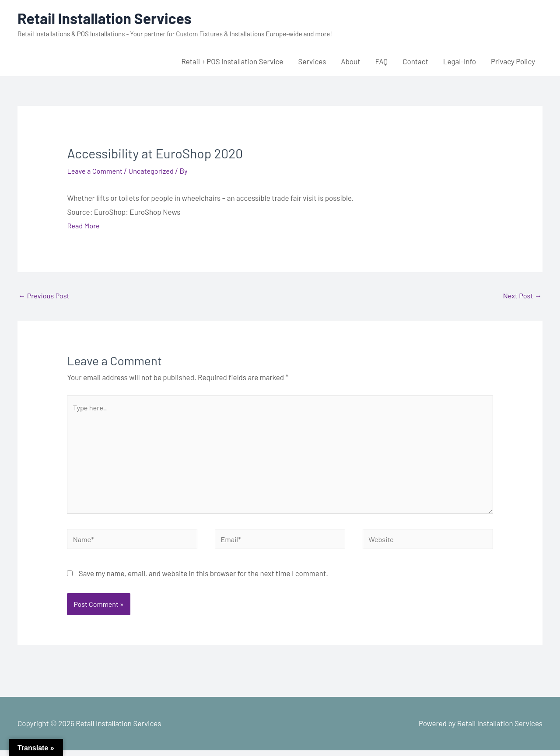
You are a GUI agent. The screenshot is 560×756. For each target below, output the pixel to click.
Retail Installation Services (108, 18)
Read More (84, 225)
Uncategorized (154, 171)
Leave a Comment (96, 171)
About (350, 61)
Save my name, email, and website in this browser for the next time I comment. (203, 579)
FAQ (381, 61)
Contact (415, 61)
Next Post (521, 296)
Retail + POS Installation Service (232, 61)
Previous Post (45, 296)
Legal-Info (460, 61)
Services (312, 61)
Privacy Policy (513, 61)
